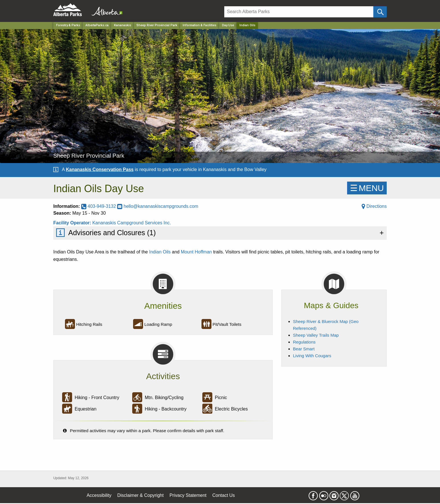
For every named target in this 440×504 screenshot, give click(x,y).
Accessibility (99, 495)
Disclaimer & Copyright (141, 495)
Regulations (304, 342)
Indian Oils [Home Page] (247, 25)
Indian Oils (160, 252)
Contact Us (224, 495)
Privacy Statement (188, 495)
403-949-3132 (99, 206)
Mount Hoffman (196, 252)
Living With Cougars (312, 356)
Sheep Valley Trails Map (316, 335)
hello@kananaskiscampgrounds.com (158, 206)
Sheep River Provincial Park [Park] (157, 25)
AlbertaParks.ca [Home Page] (97, 25)
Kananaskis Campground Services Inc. (132, 223)
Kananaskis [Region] (123, 25)
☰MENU (367, 188)
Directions (374, 206)
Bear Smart (304, 349)
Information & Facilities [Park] (199, 25)
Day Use (228, 25)
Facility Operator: (73, 223)
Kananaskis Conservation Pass (100, 169)
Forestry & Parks (68, 25)
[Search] (299, 12)
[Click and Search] (380, 12)
